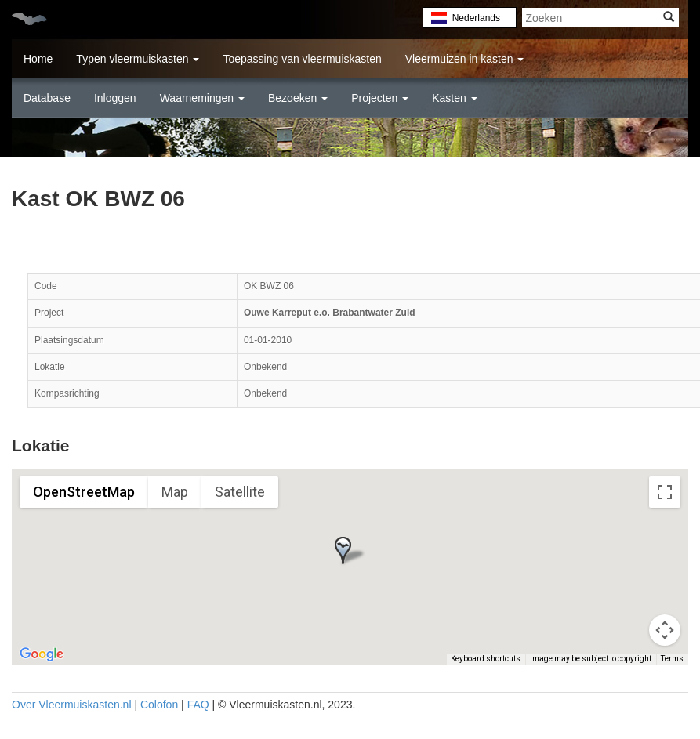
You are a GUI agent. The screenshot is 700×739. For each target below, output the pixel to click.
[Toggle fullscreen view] (665, 492)
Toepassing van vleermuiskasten (302, 59)
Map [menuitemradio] (175, 492)
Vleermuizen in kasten (465, 59)
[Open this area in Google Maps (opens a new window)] (42, 654)
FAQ (198, 705)
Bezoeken (298, 98)
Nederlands (476, 18)
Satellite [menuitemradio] (240, 492)
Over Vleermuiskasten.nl (72, 705)
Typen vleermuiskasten (138, 59)
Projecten (380, 98)
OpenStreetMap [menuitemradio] (84, 492)
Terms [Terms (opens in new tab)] (672, 659)
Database (47, 98)
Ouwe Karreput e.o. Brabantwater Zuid (330, 313)
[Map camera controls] (665, 630)
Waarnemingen (202, 98)
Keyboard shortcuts (486, 659)
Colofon (159, 705)
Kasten (454, 98)
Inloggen (115, 98)
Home (38, 59)
